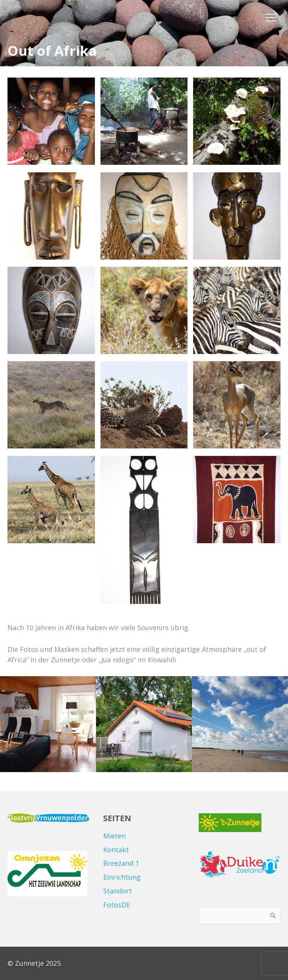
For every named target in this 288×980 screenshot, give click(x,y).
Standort (118, 891)
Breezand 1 (121, 863)
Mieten (114, 836)
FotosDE (117, 905)
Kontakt (116, 850)
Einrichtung (122, 877)
